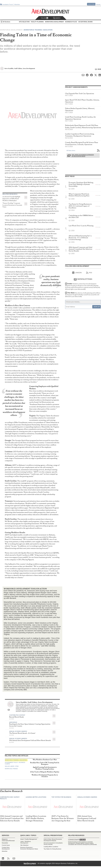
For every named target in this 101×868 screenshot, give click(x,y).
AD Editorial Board (85, 22)
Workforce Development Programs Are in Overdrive (45, 776)
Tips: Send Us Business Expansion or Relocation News (83, 155)
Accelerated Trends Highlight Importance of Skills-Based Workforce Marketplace (11, 199)
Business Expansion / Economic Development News (29, 848)
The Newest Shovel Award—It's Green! (22, 733)
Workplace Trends (11, 769)
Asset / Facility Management (29, 839)
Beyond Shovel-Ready (16, 717)
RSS (89, 273)
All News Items (71, 151)
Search (57, 18)
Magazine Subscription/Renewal (8, 840)
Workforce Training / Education (38, 30)
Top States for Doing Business (53, 849)
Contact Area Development (6, 848)
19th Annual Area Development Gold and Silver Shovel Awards (30, 740)
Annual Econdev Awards (18, 731)
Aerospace (13, 722)
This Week (83, 295)
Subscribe (91, 4)
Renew (98, 4)
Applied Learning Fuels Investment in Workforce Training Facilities (45, 768)
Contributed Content (17, 715)
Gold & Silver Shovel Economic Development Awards (53, 840)
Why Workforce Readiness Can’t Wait (45, 760)
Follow (45, 18)
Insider (83, 286)
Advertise (17, 4)
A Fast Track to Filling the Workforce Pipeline (45, 772)
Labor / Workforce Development (26, 842)
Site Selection (24, 845)
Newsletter (5, 843)
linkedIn (77, 273)
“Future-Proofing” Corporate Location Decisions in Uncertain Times (12, 205)
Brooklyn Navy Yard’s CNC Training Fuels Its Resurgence (45, 764)
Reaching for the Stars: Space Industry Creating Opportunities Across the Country (30, 725)
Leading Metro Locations (51, 847)
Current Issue (6, 845)
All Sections (7, 22)
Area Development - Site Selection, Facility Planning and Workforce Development (50, 11)
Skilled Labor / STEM (12, 766)
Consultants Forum (7, 4)
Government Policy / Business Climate (15, 763)
